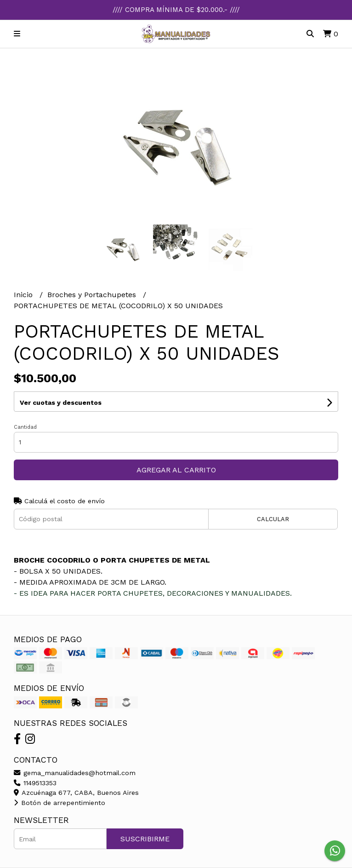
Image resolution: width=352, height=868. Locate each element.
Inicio (24, 295)
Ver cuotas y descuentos (61, 402)
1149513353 (35, 783)
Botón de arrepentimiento (60, 803)
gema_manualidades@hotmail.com (75, 773)
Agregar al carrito (176, 470)
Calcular (273, 519)
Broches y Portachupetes (93, 295)
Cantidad (25, 427)
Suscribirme (145, 839)
